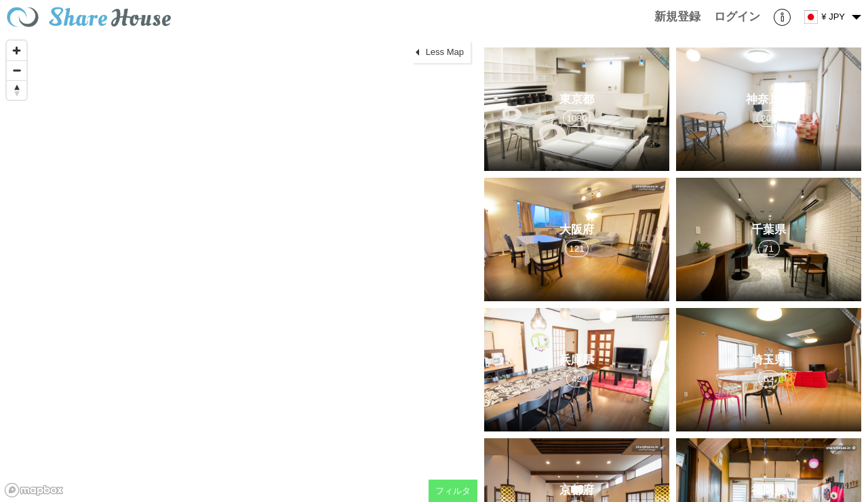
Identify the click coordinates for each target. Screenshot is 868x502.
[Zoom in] (17, 51)
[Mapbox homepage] (34, 490)
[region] (239, 268)
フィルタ (453, 491)
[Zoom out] (17, 70)
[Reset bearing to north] (17, 90)
